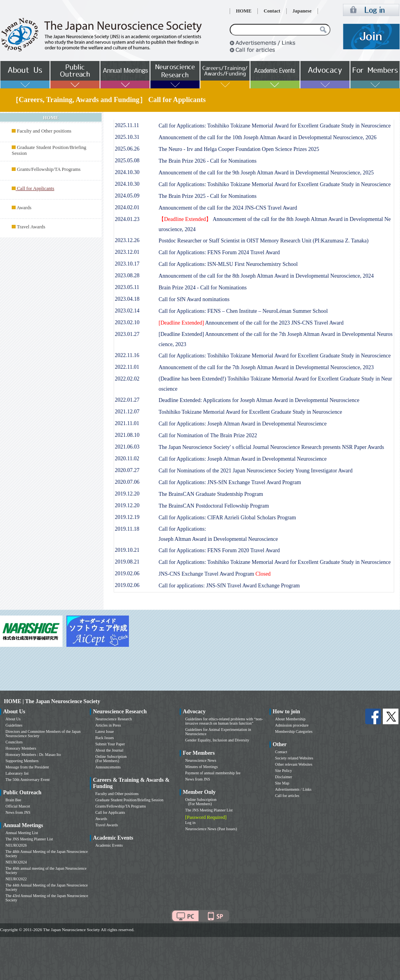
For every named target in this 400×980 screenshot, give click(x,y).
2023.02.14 (127, 311)
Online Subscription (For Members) (111, 759)
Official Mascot (18, 806)
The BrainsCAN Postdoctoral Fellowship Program (214, 506)
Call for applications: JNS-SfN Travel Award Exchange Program (229, 586)
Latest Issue (105, 731)
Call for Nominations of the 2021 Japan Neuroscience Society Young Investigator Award (255, 471)
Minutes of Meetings (201, 767)
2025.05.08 (127, 161)
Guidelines (14, 725)
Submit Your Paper (110, 744)
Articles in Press (108, 725)
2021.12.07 (127, 412)
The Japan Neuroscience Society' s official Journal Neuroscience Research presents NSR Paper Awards (271, 447)
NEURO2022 (16, 879)
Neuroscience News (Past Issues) (211, 829)
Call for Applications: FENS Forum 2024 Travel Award (219, 252)
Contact (272, 11)
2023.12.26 (127, 240)
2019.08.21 (127, 562)
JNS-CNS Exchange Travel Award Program (215, 574)
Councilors (14, 742)
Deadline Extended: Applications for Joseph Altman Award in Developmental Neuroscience (259, 400)
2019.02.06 (127, 573)
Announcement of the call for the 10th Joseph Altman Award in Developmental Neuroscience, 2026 (268, 137)
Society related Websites (294, 758)
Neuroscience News (201, 760)
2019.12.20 (127, 494)
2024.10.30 (127, 172)
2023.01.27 (127, 334)
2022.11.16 (127, 355)
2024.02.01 (127, 207)
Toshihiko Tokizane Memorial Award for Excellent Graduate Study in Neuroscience (250, 412)
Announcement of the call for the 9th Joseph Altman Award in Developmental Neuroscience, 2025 (266, 173)
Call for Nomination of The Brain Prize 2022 (208, 435)
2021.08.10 (127, 435)
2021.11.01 (127, 423)
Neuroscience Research (114, 719)
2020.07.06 (127, 482)
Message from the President (27, 767)
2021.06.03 (127, 447)
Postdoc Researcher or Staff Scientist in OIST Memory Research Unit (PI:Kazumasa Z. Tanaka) (264, 241)
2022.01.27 (127, 400)
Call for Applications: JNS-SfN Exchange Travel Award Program (230, 482)
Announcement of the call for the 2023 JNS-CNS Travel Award (251, 323)
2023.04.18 (127, 299)
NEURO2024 (16, 862)
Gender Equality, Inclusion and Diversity (217, 740)
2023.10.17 (127, 264)
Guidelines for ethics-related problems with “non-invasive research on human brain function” (224, 721)
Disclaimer (284, 777)
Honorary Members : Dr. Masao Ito (33, 755)
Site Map (282, 783)
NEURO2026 (16, 845)
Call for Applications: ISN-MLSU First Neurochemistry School (228, 264)
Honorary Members (21, 748)
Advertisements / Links (293, 789)
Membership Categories (294, 731)
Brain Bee (13, 800)
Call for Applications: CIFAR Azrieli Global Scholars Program (227, 518)
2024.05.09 (127, 196)
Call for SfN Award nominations (194, 299)
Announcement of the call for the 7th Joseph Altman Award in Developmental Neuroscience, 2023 (266, 367)
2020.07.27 (127, 470)
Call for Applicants (110, 812)
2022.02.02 (127, 379)
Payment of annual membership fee (213, 773)
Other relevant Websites (294, 764)
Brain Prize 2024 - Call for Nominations (203, 288)
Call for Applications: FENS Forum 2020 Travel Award (219, 550)
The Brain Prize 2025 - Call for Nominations (208, 196)
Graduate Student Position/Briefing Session (129, 800)
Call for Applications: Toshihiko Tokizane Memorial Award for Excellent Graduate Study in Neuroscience (275, 126)
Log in (190, 823)
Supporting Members (22, 761)
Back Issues (105, 738)
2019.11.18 (127, 529)
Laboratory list (17, 773)
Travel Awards (31, 227)
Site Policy (284, 771)
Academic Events (109, 845)
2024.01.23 (127, 219)
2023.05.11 (127, 287)
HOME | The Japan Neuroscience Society (52, 701)
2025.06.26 (127, 149)
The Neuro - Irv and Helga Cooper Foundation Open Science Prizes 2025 (239, 149)
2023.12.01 (127, 252)
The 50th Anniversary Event (28, 780)
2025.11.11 (127, 125)
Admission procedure (292, 725)
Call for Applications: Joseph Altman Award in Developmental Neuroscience (243, 424)
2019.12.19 (127, 517)
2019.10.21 (127, 550)
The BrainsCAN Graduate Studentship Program (211, 494)
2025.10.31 (127, 137)
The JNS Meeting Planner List (29, 839)
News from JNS (18, 812)
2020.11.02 (127, 459)
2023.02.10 (127, 322)
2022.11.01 (127, 367)
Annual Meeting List (22, 833)
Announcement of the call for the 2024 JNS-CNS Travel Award (228, 208)
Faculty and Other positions (44, 131)
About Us (13, 719)
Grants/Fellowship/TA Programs (49, 169)
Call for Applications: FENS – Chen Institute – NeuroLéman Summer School (243, 311)
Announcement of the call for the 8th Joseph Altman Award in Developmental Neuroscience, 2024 (266, 276)
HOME (244, 11)
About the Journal (109, 750)
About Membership (290, 719)
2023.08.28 (127, 276)
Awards (24, 208)
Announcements (108, 767)
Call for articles (287, 796)
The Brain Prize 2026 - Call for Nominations (208, 161)
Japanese (302, 11)
